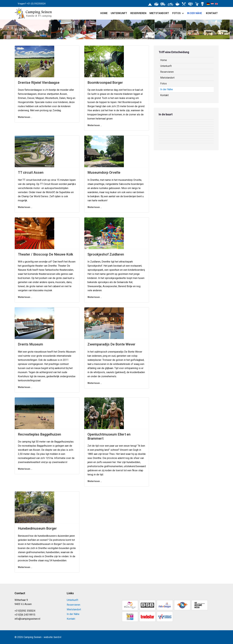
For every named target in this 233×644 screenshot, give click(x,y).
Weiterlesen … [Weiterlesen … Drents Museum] (25, 387)
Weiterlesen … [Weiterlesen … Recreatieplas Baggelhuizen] (25, 469)
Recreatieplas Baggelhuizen (39, 434)
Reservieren (138, 13)
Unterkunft (119, 13)
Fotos (176, 13)
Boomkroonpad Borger (105, 83)
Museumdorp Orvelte (104, 172)
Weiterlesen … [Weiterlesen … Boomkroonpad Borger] (95, 125)
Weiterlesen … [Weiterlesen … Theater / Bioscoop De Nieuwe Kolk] (25, 297)
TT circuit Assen (31, 172)
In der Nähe (195, 13)
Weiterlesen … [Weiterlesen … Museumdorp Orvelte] (95, 207)
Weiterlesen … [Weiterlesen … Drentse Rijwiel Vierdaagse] (25, 117)
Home (104, 13)
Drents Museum (30, 344)
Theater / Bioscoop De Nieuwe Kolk (45, 254)
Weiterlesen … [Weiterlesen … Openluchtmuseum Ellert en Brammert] (95, 481)
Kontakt (212, 13)
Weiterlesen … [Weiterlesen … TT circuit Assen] (25, 207)
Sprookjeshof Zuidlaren (106, 254)
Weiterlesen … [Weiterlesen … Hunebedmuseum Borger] (25, 567)
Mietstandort (159, 13)
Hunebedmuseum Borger (37, 528)
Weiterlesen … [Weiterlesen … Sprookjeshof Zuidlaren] (95, 297)
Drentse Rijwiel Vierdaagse (39, 83)
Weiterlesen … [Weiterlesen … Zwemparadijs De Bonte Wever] (95, 383)
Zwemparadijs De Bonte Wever (111, 344)
